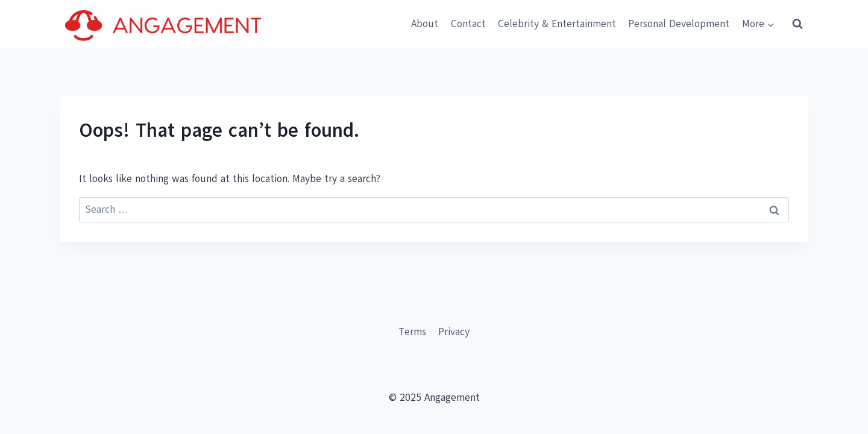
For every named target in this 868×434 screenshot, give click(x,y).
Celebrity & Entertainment (557, 24)
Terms (412, 332)
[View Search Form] (797, 24)
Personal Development (679, 24)
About (425, 24)
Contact (468, 24)
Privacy (454, 332)
